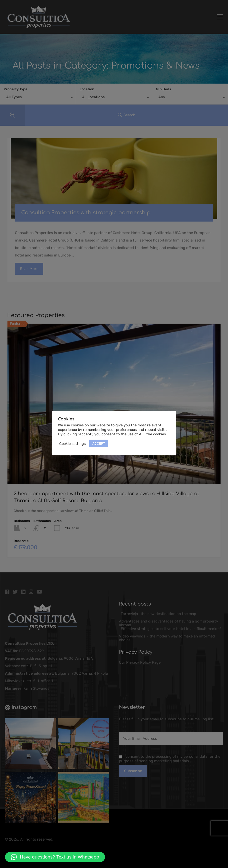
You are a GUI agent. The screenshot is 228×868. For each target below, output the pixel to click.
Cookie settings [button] (72, 444)
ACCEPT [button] (99, 443)
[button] (55, 857)
